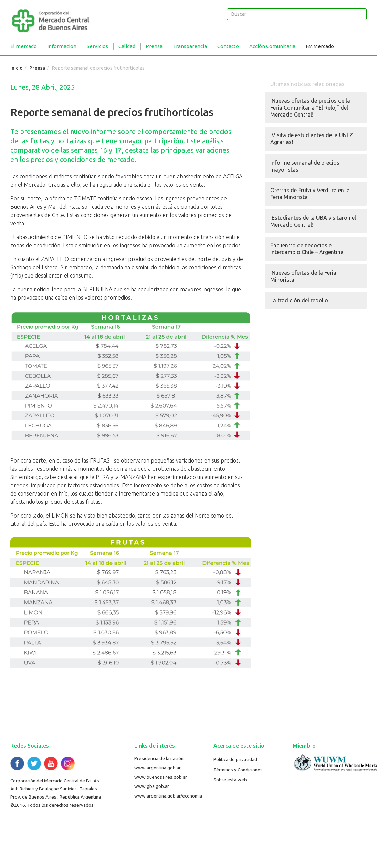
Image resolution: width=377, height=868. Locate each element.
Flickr (68, 763)
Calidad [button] (127, 46)
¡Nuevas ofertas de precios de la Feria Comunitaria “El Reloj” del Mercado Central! (310, 108)
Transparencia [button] (190, 46)
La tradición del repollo (299, 300)
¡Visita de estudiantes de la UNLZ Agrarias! (312, 139)
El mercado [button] (24, 46)
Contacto (228, 46)
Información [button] (62, 46)
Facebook (17, 763)
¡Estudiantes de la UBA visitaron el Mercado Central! (313, 221)
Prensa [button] (154, 46)
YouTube (51, 763)
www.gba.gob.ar (152, 786)
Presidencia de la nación (159, 758)
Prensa (37, 68)
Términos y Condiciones (238, 770)
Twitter (34, 763)
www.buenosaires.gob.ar (161, 777)
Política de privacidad (235, 759)
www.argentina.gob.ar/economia (168, 796)
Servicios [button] (97, 46)
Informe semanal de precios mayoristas (305, 166)
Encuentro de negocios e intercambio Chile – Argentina (307, 249)
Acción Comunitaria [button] (272, 46)
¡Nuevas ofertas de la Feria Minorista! (303, 276)
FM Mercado (320, 46)
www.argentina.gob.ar (158, 768)
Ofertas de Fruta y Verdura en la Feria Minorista (310, 194)
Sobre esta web (230, 780)
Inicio (17, 68)
